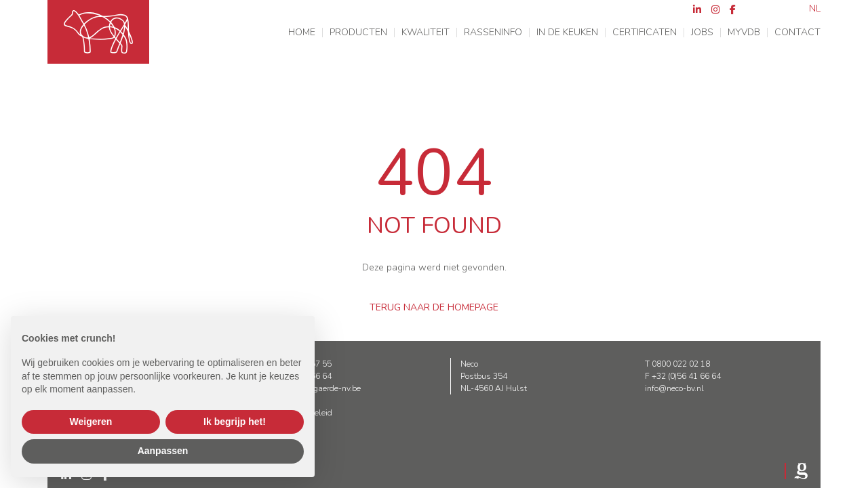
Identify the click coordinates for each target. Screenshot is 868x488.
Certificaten (645, 33)
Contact (797, 33)
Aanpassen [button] (163, 451)
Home (302, 33)
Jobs (702, 33)
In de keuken (567, 33)
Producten (358, 33)
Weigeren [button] (91, 422)
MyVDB (744, 33)
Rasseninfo (493, 33)
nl (815, 9)
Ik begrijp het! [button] (235, 422)
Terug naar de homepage (434, 307)
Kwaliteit (426, 33)
